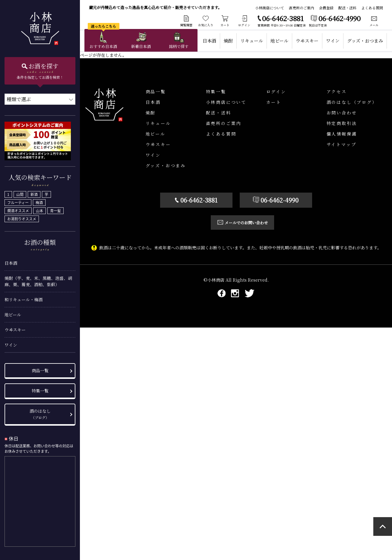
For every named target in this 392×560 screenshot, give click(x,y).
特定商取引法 (342, 123)
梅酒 (39, 201)
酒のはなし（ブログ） (352, 102)
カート (274, 102)
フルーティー (18, 201)
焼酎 (228, 41)
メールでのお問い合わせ (240, 223)
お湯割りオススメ (22, 217)
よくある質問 (372, 8)
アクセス (337, 91)
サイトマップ (341, 144)
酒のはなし (40, 412)
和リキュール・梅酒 (24, 298)
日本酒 (11, 261)
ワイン (11, 343)
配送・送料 (347, 8)
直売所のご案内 (302, 8)
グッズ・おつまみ (365, 41)
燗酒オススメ (18, 209)
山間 (20, 193)
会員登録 (326, 8)
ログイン (276, 91)
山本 (40, 209)
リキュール (252, 41)
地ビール (13, 313)
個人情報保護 (342, 134)
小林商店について (270, 8)
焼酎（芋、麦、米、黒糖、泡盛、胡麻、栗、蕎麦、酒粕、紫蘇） (38, 279)
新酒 (34, 193)
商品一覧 (40, 369)
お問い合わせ (342, 113)
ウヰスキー (15, 328)
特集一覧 (40, 389)
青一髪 (55, 209)
